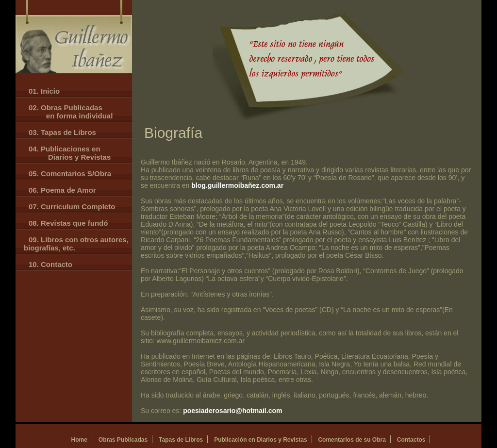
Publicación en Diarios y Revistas (260, 440)
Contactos (411, 440)
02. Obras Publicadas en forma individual (68, 112)
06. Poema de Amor (62, 190)
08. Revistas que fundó (68, 223)
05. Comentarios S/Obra (70, 174)
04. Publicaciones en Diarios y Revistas (67, 153)
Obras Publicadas (123, 440)
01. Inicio (44, 91)
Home (79, 440)
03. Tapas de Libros (62, 132)
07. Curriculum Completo (72, 207)
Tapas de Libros (181, 440)
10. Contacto (50, 264)
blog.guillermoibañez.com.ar (237, 185)
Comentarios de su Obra (352, 440)
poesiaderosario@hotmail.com (232, 411)
